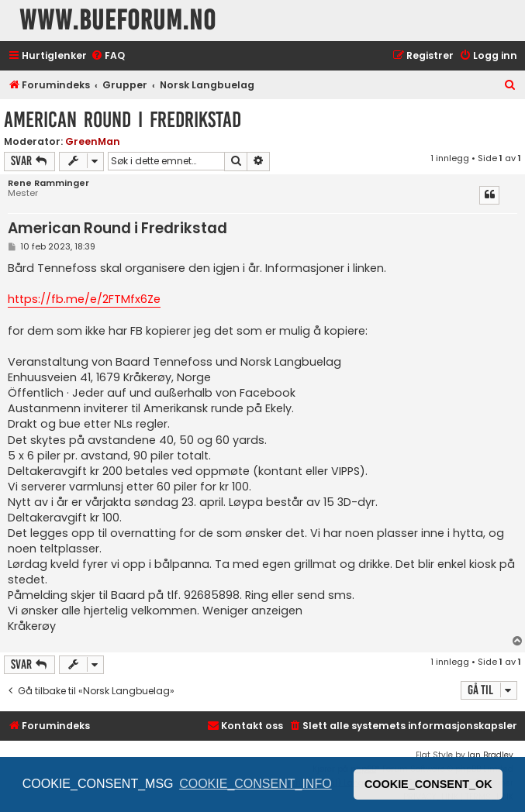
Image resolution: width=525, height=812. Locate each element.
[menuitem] (108, 56)
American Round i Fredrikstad (123, 120)
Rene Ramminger (48, 183)
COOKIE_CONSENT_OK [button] (428, 784)
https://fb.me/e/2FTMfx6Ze (84, 299)
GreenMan (93, 141)
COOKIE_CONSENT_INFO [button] (255, 784)
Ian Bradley (490, 755)
